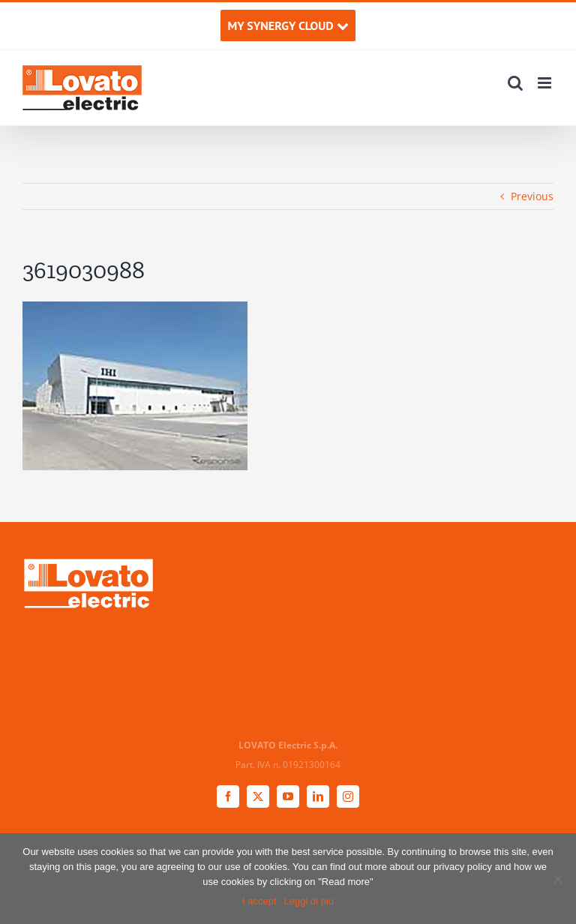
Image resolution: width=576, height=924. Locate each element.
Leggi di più (309, 901)
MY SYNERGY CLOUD (288, 25)
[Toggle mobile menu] (546, 83)
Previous (532, 196)
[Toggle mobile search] (515, 83)
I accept (259, 901)
